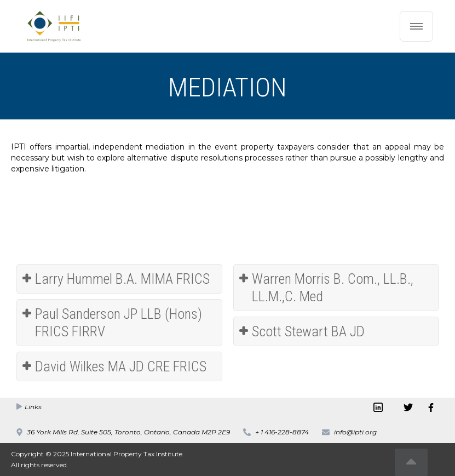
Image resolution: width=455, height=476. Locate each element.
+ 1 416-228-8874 (282, 432)
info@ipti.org (355, 432)
